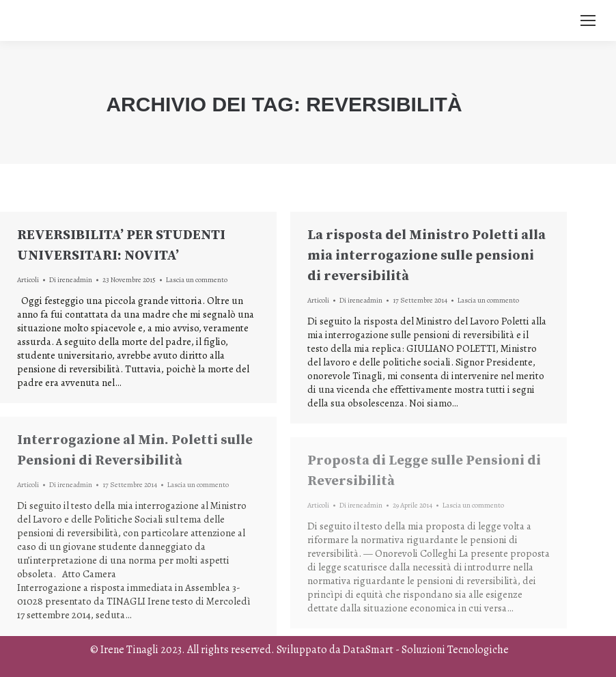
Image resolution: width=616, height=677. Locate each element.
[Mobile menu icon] (588, 20)
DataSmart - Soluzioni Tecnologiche (426, 650)
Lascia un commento (197, 280)
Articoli (28, 280)
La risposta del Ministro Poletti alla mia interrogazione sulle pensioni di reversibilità (426, 256)
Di (71, 280)
